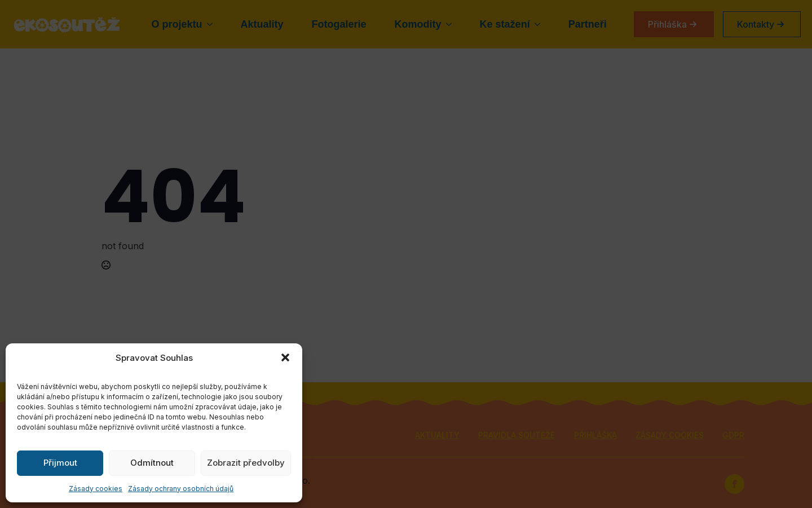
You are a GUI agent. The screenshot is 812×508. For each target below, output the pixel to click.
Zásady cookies (96, 489)
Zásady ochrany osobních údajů (181, 489)
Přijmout (60, 463)
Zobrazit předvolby (246, 463)
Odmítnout (152, 463)
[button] (285, 357)
